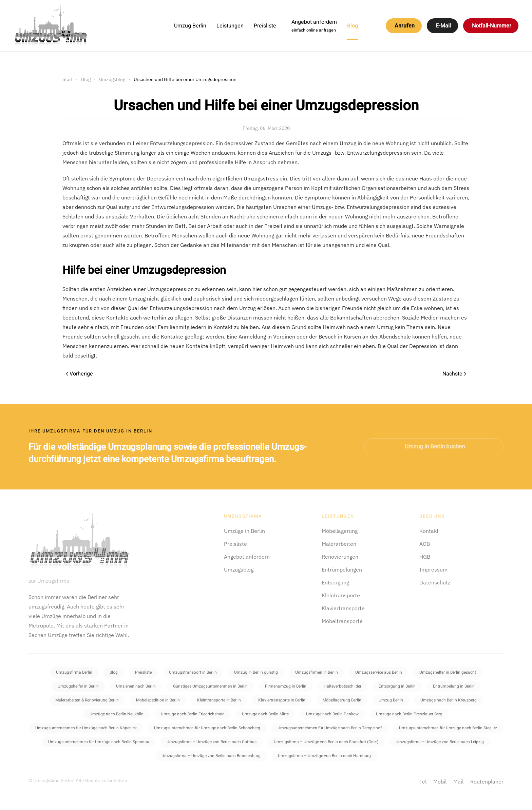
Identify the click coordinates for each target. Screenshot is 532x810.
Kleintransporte (341, 595)
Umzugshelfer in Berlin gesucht (448, 672)
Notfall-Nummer (492, 26)
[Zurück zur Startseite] (51, 26)
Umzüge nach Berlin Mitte (265, 714)
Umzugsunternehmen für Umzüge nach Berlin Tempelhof (330, 728)
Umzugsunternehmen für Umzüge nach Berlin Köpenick (86, 728)
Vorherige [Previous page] (79, 374)
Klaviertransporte (343, 608)
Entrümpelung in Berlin (454, 686)
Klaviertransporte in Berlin (282, 700)
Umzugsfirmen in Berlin (317, 672)
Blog (353, 26)
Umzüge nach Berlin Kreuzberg (449, 700)
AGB (425, 544)
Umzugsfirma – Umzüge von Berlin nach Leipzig (440, 742)
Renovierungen (340, 557)
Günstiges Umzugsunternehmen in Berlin (210, 686)
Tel (423, 782)
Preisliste (265, 26)
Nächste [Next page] (454, 374)
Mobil (440, 782)
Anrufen (405, 26)
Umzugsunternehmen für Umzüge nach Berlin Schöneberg (207, 728)
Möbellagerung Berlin (342, 700)
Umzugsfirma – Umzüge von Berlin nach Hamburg (324, 756)
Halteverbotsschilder (343, 686)
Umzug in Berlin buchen (435, 447)
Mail (458, 782)
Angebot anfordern (247, 557)
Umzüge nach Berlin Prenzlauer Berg (409, 714)
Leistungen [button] (230, 26)
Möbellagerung (340, 531)
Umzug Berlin (190, 26)
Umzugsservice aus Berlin (379, 672)
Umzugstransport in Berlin (193, 672)
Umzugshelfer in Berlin (78, 686)
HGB (425, 557)
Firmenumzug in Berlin (286, 686)
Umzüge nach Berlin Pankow (332, 714)
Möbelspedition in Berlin (158, 700)
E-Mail (443, 26)
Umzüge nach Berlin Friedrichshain (193, 714)
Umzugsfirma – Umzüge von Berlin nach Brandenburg (211, 756)
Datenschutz (435, 582)
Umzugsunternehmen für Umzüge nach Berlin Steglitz (448, 728)
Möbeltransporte (342, 621)
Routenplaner (487, 782)
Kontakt (429, 531)
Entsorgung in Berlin (397, 686)
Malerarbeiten (339, 544)
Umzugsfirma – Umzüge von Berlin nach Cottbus (212, 742)
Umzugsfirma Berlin (74, 672)
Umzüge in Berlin (244, 531)
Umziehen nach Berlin (136, 686)
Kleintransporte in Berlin (219, 700)
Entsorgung (335, 582)
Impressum (433, 570)
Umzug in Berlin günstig (256, 672)
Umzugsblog (239, 570)
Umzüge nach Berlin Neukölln (117, 714)
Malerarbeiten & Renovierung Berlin (87, 700)
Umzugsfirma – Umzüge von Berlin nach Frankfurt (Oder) (326, 742)
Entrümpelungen (342, 570)
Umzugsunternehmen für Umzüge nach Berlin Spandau (99, 742)
